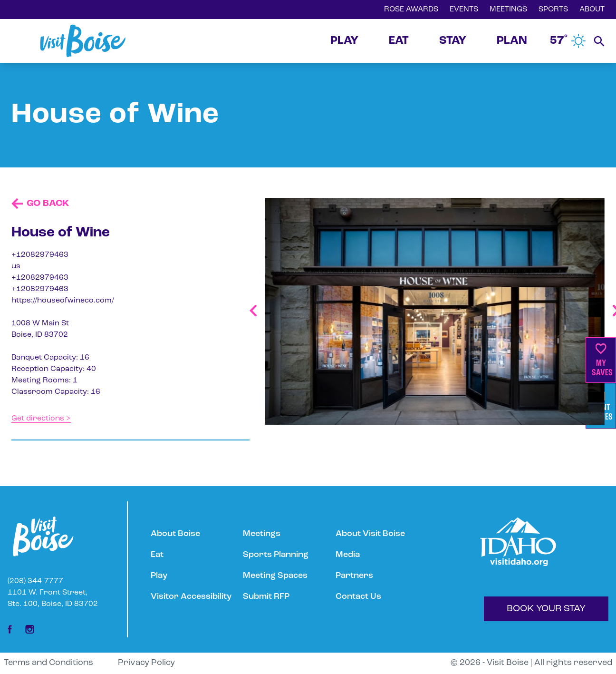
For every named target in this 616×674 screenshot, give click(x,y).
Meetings (262, 534)
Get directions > (41, 419)
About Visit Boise (370, 534)
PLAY (344, 41)
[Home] (83, 41)
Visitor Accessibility (191, 597)
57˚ (568, 41)
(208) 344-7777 (35, 581)
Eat (157, 555)
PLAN (512, 41)
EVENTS (464, 10)
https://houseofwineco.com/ (63, 301)
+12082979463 (40, 255)
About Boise (175, 534)
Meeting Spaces (275, 576)
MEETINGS (508, 10)
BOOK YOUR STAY (546, 609)
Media (348, 555)
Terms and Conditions (48, 663)
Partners (354, 576)
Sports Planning (276, 555)
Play (159, 576)
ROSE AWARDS (411, 10)
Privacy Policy (146, 663)
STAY (453, 41)
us (16, 266)
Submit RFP (266, 597)
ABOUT (592, 10)
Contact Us (358, 597)
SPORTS (553, 10)
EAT (399, 41)
